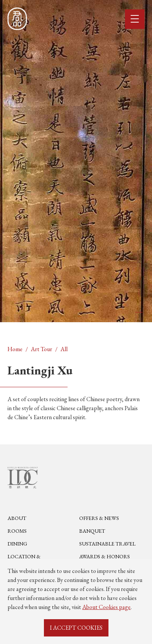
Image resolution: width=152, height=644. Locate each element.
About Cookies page (106, 607)
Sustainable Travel (107, 544)
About (17, 518)
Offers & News (99, 518)
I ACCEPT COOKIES (76, 628)
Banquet (92, 531)
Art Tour (41, 349)
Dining (17, 544)
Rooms (17, 531)
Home (15, 349)
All (64, 349)
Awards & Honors (105, 557)
